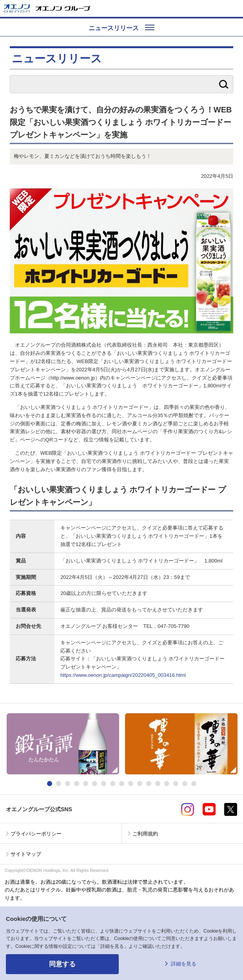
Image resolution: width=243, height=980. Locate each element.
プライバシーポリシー (36, 834)
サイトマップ (26, 854)
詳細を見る (184, 964)
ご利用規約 (145, 834)
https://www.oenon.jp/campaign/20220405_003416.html (123, 675)
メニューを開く (234, 8)
